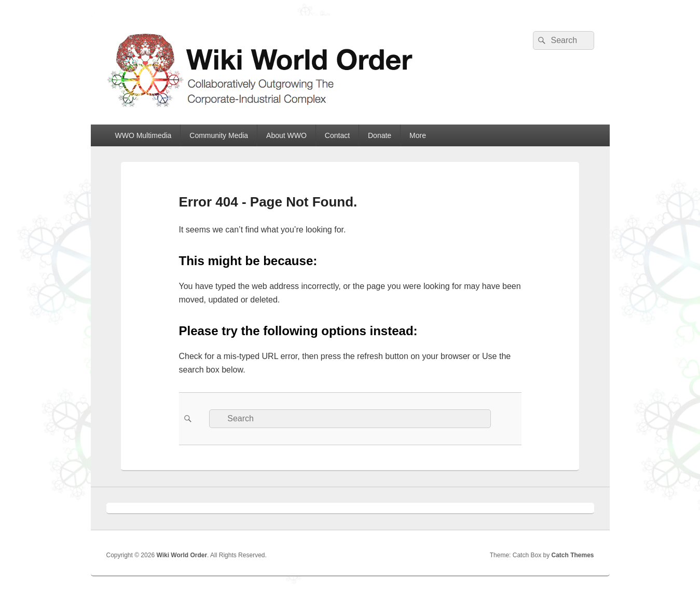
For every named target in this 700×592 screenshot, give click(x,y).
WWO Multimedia (143, 135)
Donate (380, 135)
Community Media (219, 135)
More (418, 135)
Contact (337, 135)
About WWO (286, 135)
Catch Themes (572, 555)
